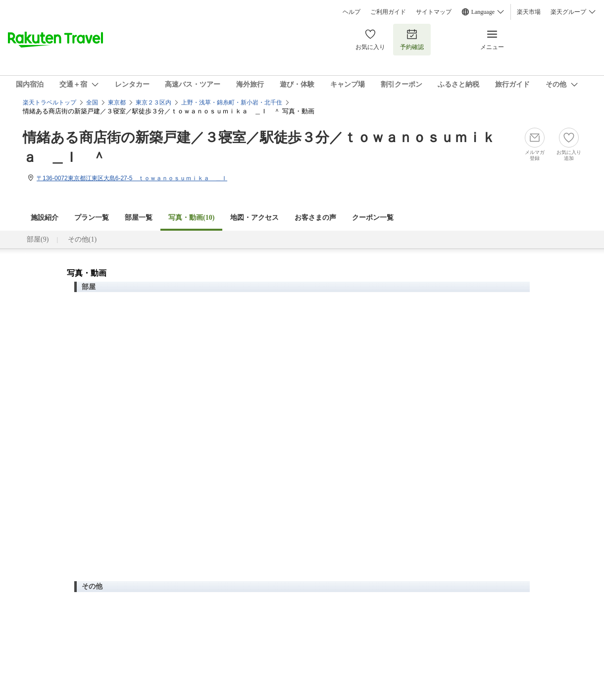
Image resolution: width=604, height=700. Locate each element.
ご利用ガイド (388, 12)
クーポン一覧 (373, 218)
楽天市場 (529, 12)
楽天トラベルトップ (50, 102)
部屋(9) (38, 239)
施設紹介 (45, 218)
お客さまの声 (315, 218)
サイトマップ (434, 12)
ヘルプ (352, 12)
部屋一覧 (139, 218)
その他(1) (82, 239)
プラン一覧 (92, 218)
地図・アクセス (254, 218)
